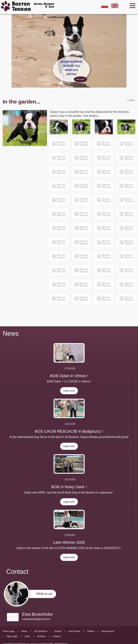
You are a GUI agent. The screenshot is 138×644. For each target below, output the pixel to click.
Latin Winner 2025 (69, 542)
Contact (57, 636)
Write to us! (44, 594)
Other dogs (12, 636)
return (131, 100)
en (115, 6)
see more (79, 79)
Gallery (91, 631)
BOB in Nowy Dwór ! (69, 487)
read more (69, 391)
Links (27, 636)
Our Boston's (41, 631)
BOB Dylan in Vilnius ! (69, 376)
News (11, 333)
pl (105, 6)
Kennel (58, 631)
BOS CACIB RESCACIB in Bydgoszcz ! (69, 431)
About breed (108, 631)
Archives (41, 636)
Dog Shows (74, 631)
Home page (9, 631)
